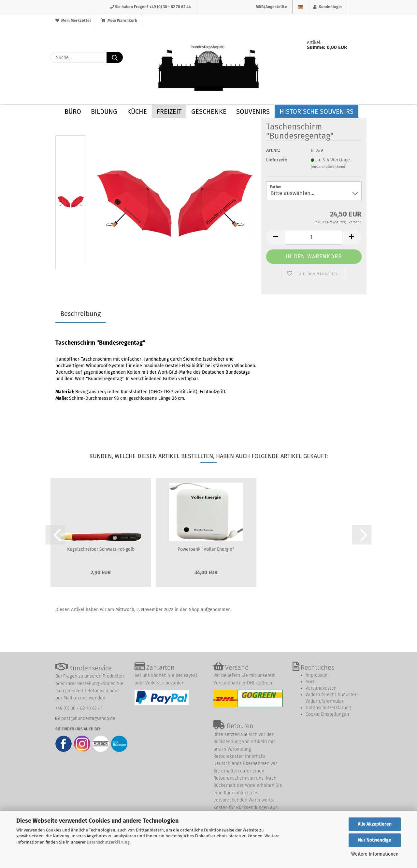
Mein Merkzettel (73, 21)
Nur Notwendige (375, 840)
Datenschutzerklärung (108, 842)
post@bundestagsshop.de (88, 718)
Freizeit (169, 112)
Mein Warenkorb (119, 21)
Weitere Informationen (375, 854)
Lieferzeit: (277, 160)
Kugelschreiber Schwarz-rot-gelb (101, 549)
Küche (137, 112)
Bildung (104, 112)
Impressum (317, 675)
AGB (310, 682)
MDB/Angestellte (271, 7)
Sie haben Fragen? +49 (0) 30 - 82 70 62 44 (151, 7)
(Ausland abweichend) (329, 167)
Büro (73, 112)
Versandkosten (321, 688)
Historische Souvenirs (316, 112)
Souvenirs (253, 112)
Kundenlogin (327, 7)
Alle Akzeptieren (375, 824)
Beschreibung (80, 314)
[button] (276, 237)
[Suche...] (115, 57)
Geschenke (209, 112)
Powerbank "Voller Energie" (206, 549)
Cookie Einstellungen (327, 714)
